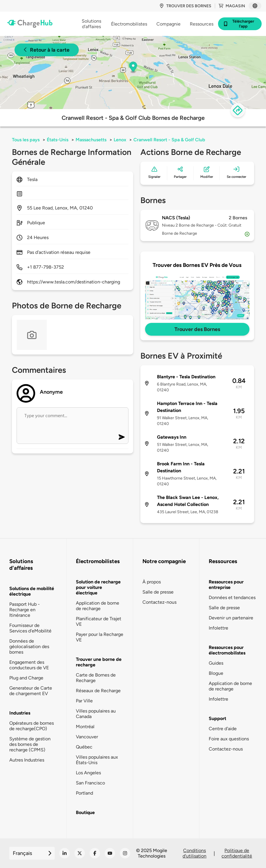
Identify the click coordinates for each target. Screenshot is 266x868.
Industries (20, 713)
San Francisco (90, 783)
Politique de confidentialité (237, 853)
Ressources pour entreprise (226, 585)
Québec (84, 747)
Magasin (232, 6)
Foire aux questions (229, 739)
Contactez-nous (159, 602)
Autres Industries (27, 760)
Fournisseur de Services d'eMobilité (30, 628)
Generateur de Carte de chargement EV (31, 691)
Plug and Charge (26, 678)
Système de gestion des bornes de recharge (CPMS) (30, 744)
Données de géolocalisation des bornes (29, 647)
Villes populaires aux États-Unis (97, 760)
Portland (84, 793)
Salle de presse (158, 592)
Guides (216, 663)
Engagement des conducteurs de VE (29, 665)
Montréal (85, 727)
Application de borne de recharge (98, 606)
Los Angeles (88, 773)
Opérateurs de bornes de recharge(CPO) (32, 726)
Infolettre (218, 628)
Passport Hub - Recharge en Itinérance (25, 610)
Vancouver (87, 737)
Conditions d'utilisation (194, 853)
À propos (152, 582)
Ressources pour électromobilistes (227, 650)
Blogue (216, 673)
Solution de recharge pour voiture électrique (98, 587)
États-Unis (58, 140)
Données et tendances (232, 597)
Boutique (85, 812)
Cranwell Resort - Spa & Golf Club (169, 140)
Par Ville (84, 701)
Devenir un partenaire (231, 618)
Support (217, 718)
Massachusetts (91, 140)
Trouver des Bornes (197, 329)
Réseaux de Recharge (98, 691)
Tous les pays (26, 140)
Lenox (120, 140)
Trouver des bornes (185, 6)
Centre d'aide (223, 729)
